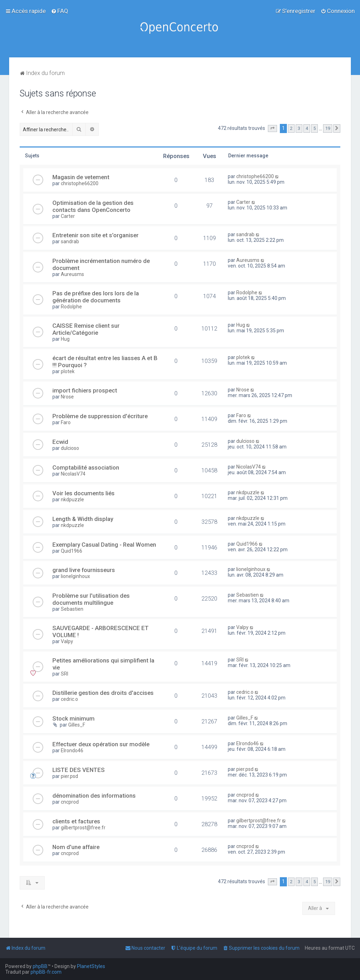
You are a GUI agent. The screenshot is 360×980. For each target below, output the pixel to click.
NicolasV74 (73, 474)
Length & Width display (83, 519)
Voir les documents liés (83, 493)
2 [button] (291, 128)
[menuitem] (60, 11)
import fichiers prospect (85, 390)
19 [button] (328, 128)
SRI (65, 674)
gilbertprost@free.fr (83, 828)
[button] (272, 128)
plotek (68, 371)
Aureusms (72, 274)
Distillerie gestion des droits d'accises (103, 693)
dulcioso (70, 448)
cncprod (70, 802)
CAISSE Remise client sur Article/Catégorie (86, 329)
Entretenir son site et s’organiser (95, 235)
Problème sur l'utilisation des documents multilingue (91, 599)
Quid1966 (72, 551)
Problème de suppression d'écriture (100, 416)
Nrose (67, 397)
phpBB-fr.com (46, 972)
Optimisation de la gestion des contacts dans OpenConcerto (93, 206)
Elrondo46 (72, 750)
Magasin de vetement (81, 177)
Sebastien (72, 609)
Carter (68, 216)
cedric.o (69, 699)
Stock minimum (73, 718)
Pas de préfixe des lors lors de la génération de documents (96, 297)
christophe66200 (80, 183)
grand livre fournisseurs (84, 570)
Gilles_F (77, 725)
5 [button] (314, 128)
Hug (65, 339)
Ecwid (60, 442)
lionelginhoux (75, 576)
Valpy (67, 641)
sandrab (70, 241)
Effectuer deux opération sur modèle (101, 744)
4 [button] (307, 128)
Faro (66, 422)
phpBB (40, 966)
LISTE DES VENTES (79, 770)
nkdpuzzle (72, 500)
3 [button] (299, 128)
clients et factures (76, 821)
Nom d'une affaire (76, 847)
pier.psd (69, 776)
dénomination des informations (94, 796)
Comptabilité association (86, 467)
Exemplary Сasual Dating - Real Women (104, 545)
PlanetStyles (91, 966)
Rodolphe (71, 307)
